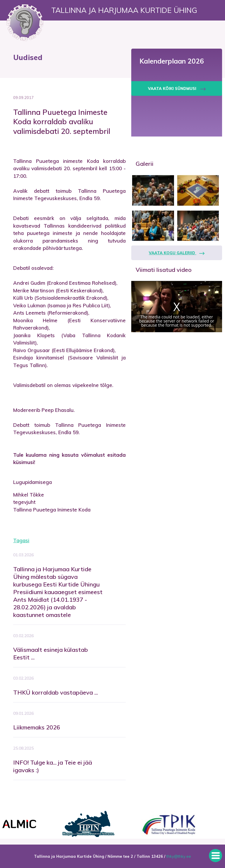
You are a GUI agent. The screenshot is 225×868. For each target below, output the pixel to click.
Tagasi (21, 540)
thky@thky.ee (179, 856)
